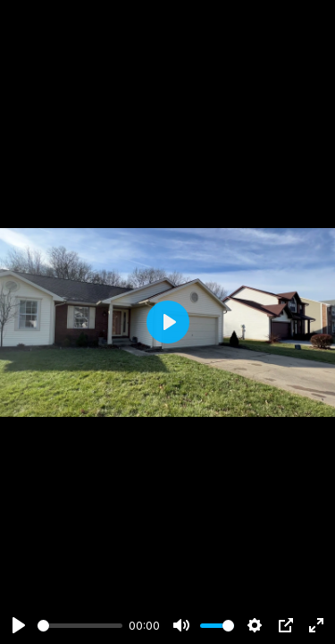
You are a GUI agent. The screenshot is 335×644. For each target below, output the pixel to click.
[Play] (19, 625)
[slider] (80, 626)
